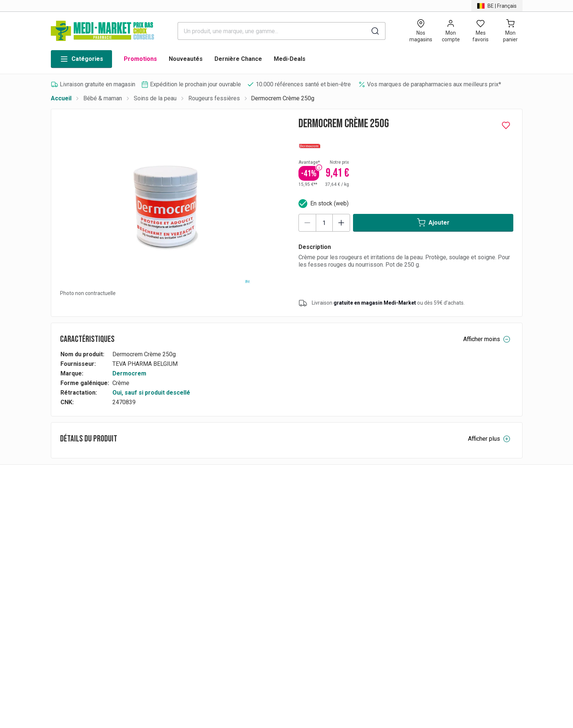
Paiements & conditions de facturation (252, 540)
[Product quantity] (324, 223)
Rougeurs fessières (214, 98)
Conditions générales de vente (242, 581)
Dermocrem (129, 373)
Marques (332, 540)
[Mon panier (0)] (511, 31)
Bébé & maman (103, 98)
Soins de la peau (155, 98)
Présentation (419, 550)
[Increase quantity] (341, 223)
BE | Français (76, 557)
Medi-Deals (290, 59)
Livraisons (216, 571)
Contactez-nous (423, 571)
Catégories (81, 59)
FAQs (210, 550)
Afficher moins (487, 339)
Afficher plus (489, 439)
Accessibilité (419, 592)
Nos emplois (338, 561)
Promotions (140, 59)
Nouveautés (186, 59)
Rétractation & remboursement (242, 561)
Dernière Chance (238, 59)
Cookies (413, 581)
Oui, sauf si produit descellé (151, 393)
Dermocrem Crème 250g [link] (283, 98)
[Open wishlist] (481, 31)
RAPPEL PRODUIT (227, 592)
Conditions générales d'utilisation (445, 561)
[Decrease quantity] (307, 223)
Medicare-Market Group (352, 550)
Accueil (61, 98)
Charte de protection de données (445, 540)
